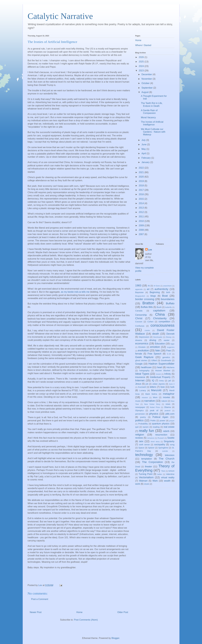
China (160, 314)
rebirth (166, 431)
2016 (142, 194)
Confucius (140, 326)
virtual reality (168, 477)
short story (155, 442)
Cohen (150, 322)
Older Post (123, 612)
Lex (150, 250)
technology (144, 455)
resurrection (161, 435)
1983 (138, 285)
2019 (142, 181)
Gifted (154, 360)
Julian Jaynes (159, 384)
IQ (153, 381)
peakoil (168, 411)
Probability (143, 424)
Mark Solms (151, 394)
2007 (142, 234)
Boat (165, 296)
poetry (143, 417)
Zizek (147, 484)
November (147, 79)
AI (149, 286)
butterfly (168, 307)
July (144, 140)
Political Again (160, 417)
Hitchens (170, 367)
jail (170, 381)
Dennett (170, 334)
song (172, 445)
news (168, 404)
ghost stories (141, 360)
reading (156, 427)
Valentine (170, 474)
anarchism (167, 286)
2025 (142, 62)
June (144, 144)
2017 (142, 190)
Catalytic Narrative (60, 16)
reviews (139, 438)
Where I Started (143, 45)
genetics (166, 357)
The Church (167, 459)
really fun (146, 431)
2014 (142, 203)
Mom (155, 397)
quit (137, 427)
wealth (167, 481)
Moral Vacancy (148, 117)
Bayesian (139, 292)
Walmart (143, 481)
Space (141, 448)
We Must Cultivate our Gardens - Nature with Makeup (153, 132)
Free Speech (154, 354)
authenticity (161, 289)
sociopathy (160, 445)
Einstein (142, 347)
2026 (142, 57)
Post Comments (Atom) (86, 620)
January (146, 162)
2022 (142, 168)
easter (167, 340)
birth (168, 292)
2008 (142, 230)
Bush (159, 307)
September (147, 88)
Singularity (169, 441)
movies (167, 397)
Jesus (138, 384)
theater (148, 467)
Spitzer (151, 448)
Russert (161, 438)
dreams (139, 340)
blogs (153, 296)
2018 (142, 186)
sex (141, 441)
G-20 (169, 354)
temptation (147, 459)
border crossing (145, 299)
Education (160, 344)
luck (172, 387)
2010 (142, 221)
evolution (143, 350)
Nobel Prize (155, 407)
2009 (142, 225)
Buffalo (170, 303)
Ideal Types (142, 374)
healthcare (146, 367)
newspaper (140, 407)
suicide (165, 451)
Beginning (155, 292)
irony (161, 381)
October (146, 83)
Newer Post (36, 612)
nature (164, 401)
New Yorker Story (152, 404)
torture (171, 471)
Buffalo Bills (147, 307)
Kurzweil (142, 387)
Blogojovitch (140, 296)
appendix (139, 289)
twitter (160, 474)
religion (140, 435)
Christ (139, 318)
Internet (140, 380)
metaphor (169, 394)
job (147, 384)
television (170, 455)
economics (142, 343)
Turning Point (146, 474)
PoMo (153, 421)
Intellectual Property (160, 377)
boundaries (168, 299)
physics (154, 414)
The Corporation (152, 462)
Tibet (163, 471)
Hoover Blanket (163, 371)
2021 (142, 172)
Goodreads (166, 360)
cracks (147, 330)
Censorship (141, 315)
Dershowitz (158, 337)
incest (158, 374)
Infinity (168, 374)
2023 (142, 71)
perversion (140, 414)
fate (158, 350)
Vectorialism (146, 477)
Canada (139, 311)
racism (146, 427)
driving (153, 340)
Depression (144, 337)
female (139, 354)
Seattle (171, 438)
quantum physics (161, 424)
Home (79, 612)
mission (145, 397)
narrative (150, 401)
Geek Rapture (144, 357)
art (148, 289)
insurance (140, 377)
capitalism (159, 310)
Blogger (115, 638)
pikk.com (170, 414)
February (146, 158)
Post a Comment (40, 599)
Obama (167, 407)
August (145, 92)
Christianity (160, 318)
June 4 (172, 384)
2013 (142, 208)
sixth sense (144, 445)
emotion (155, 347)
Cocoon (139, 322)
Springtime (163, 448)
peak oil (154, 410)
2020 (142, 177)
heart (160, 367)
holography (144, 371)
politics (139, 420)
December (147, 74)
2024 (142, 66)
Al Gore (157, 286)
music (138, 401)
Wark (155, 481)
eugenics (171, 347)
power (162, 421)
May (144, 149)
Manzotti (156, 390)
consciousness (163, 325)
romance (151, 438)
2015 (142, 199)
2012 (142, 212)
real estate (169, 427)
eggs (172, 344)
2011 (142, 217)
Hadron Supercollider (161, 364)
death (156, 334)
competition (165, 322)
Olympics (139, 410)
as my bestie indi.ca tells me (75, 292)
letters (153, 387)
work (138, 484)
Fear (169, 351)
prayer (172, 421)
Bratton (148, 303)
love (163, 387)
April (144, 153)
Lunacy (143, 390)
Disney (169, 337)
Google (139, 364)
